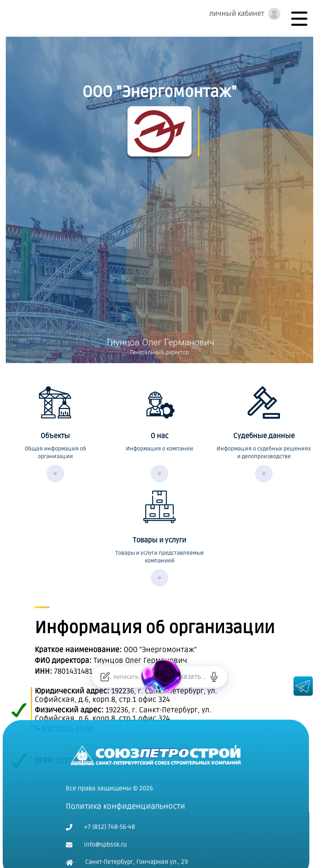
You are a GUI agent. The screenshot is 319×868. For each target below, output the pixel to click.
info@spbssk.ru (100, 826)
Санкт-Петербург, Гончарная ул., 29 (130, 844)
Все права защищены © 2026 (113, 770)
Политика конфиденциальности (129, 788)
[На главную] (159, 736)
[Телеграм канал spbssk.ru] (303, 690)
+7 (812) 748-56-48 (104, 809)
